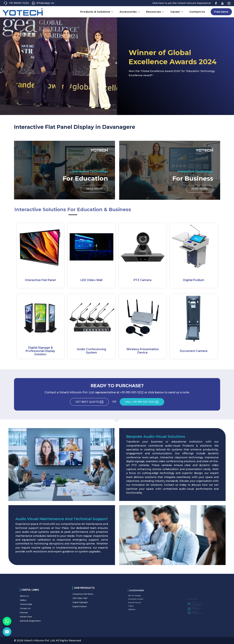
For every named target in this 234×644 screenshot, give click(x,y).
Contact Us (197, 12)
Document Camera (194, 351)
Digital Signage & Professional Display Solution (40, 351)
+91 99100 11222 (16, 3)
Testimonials (33, 605)
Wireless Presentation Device (143, 351)
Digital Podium (194, 280)
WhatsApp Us (43, 3)
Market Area (33, 610)
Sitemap (32, 609)
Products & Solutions (97, 12)
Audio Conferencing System (91, 351)
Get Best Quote (92, 403)
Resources (155, 12)
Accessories (130, 12)
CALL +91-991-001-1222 (145, 403)
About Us (32, 602)
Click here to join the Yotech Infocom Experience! (182, 3)
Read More (94, 190)
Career (177, 12)
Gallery (32, 603)
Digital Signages (86, 600)
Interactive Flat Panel (40, 280)
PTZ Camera (143, 280)
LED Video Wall (91, 280)
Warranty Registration (35, 612)
